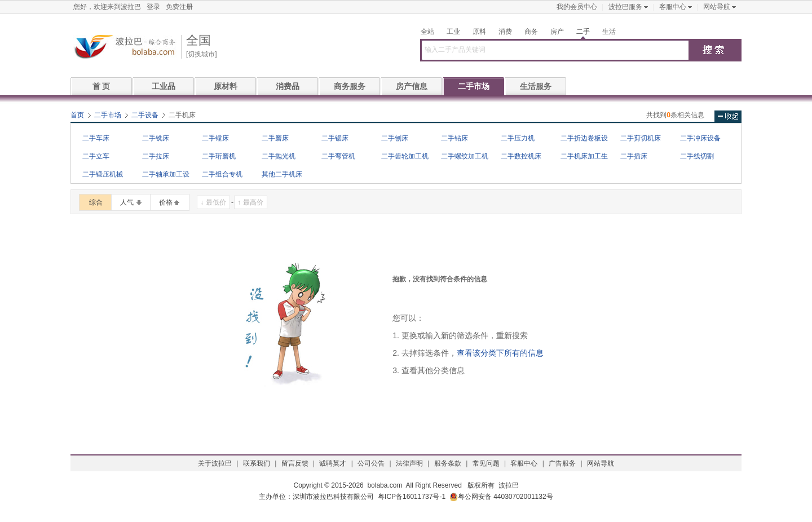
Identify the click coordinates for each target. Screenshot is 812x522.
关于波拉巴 (215, 463)
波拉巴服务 (625, 7)
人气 (127, 202)
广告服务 (562, 463)
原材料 (226, 86)
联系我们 (257, 463)
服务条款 (448, 463)
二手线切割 (697, 156)
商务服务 (350, 86)
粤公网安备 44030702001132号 (501, 497)
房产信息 (412, 86)
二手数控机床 (521, 156)
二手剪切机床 (641, 138)
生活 (609, 32)
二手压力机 (518, 138)
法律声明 (409, 463)
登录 (153, 7)
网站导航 (717, 7)
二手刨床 (395, 138)
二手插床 (634, 156)
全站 (427, 32)
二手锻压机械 (103, 174)
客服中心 (673, 7)
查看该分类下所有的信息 (500, 353)
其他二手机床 (282, 174)
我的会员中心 (577, 7)
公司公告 (371, 463)
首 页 (101, 86)
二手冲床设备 (700, 138)
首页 (77, 115)
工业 (453, 32)
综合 (96, 202)
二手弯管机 (338, 156)
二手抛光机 (279, 156)
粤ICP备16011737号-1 (412, 497)
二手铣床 (156, 138)
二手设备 (145, 115)
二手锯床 (335, 138)
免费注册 (179, 7)
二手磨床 (275, 138)
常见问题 (486, 463)
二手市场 (474, 86)
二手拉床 (156, 156)
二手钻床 (454, 138)
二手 (583, 32)
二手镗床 (215, 138)
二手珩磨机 (219, 156)
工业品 (164, 86)
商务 (531, 32)
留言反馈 (295, 463)
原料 (479, 32)
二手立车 (96, 156)
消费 (505, 32)
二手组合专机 (222, 174)
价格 (166, 202)
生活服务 (536, 86)
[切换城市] (202, 54)
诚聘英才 (333, 463)
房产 (557, 32)
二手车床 (96, 138)
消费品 (288, 86)
